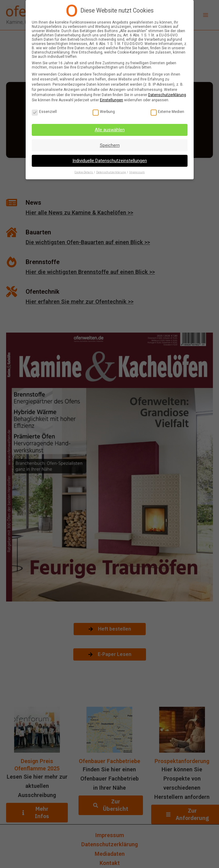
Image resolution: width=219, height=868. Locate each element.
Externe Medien (167, 112)
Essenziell (44, 112)
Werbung (103, 112)
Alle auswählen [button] (110, 130)
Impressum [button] (137, 172)
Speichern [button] (109, 145)
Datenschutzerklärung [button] (111, 172)
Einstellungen (111, 100)
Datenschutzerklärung (167, 95)
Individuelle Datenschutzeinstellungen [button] (110, 161)
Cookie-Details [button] (84, 172)
